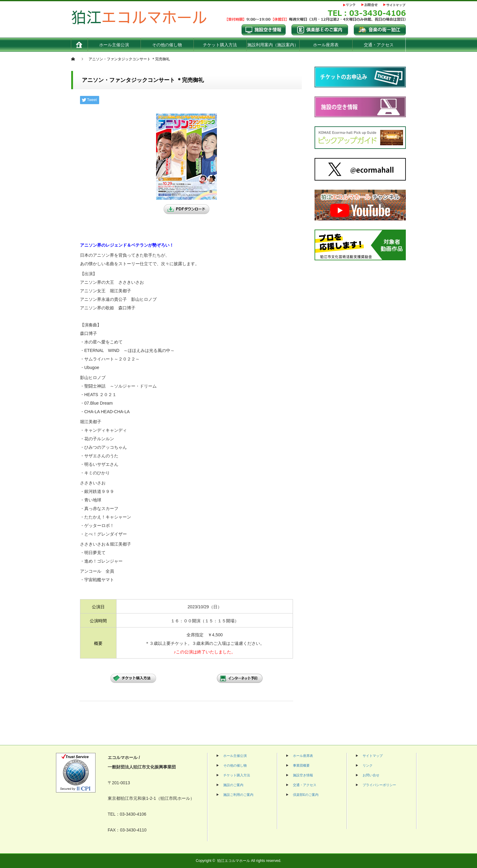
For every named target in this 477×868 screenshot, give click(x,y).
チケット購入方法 (237, 775)
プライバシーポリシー (379, 785)
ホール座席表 (303, 756)
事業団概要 (301, 765)
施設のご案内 (233, 785)
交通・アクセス (305, 785)
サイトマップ (373, 756)
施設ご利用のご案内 (238, 795)
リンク (368, 765)
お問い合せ (371, 775)
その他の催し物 (235, 765)
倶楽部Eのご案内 (306, 795)
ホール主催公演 (235, 756)
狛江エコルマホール (234, 861)
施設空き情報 (303, 775)
